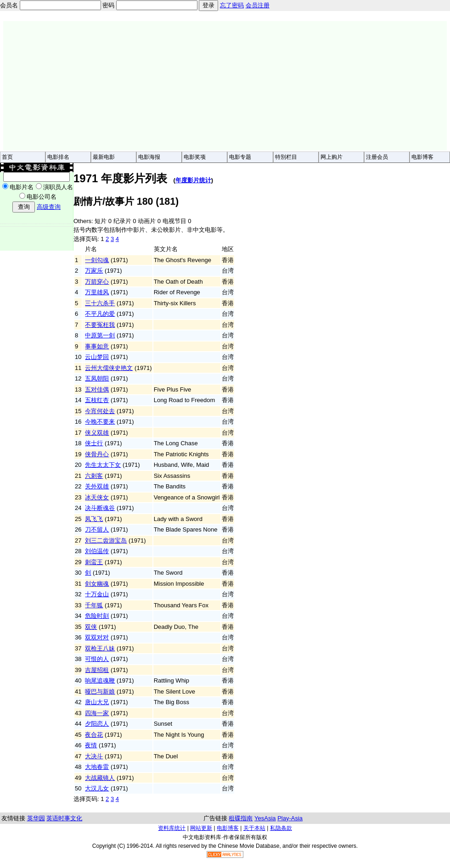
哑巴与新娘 (100, 692)
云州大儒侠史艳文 (109, 368)
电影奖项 (195, 157)
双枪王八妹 (100, 648)
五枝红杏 (97, 400)
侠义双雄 (97, 433)
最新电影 (104, 157)
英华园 (36, 818)
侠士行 (94, 443)
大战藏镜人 (100, 778)
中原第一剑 (100, 335)
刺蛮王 (94, 562)
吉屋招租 (97, 670)
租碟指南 (241, 818)
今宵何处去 (100, 411)
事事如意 (97, 346)
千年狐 (94, 605)
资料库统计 (172, 828)
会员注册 (258, 5)
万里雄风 (97, 292)
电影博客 (422, 157)
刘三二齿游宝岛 (106, 540)
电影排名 (58, 157)
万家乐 (94, 271)
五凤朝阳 (97, 378)
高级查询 (49, 207)
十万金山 (97, 594)
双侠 (91, 627)
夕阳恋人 (97, 724)
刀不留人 (97, 529)
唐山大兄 (97, 702)
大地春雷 (97, 767)
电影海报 (149, 157)
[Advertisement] (115, 86)
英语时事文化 (64, 818)
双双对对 (97, 637)
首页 (7, 157)
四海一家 (97, 713)
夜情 (91, 745)
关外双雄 (97, 486)
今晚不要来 (100, 422)
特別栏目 (286, 157)
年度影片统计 (193, 180)
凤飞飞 (94, 519)
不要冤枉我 (100, 325)
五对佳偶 (97, 389)
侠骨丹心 (97, 454)
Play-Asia (290, 818)
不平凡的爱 (100, 314)
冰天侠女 (97, 497)
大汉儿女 (97, 788)
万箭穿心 (97, 282)
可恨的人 (97, 659)
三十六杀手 (100, 303)
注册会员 (377, 157)
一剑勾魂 (97, 260)
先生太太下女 (103, 465)
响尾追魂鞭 (100, 680)
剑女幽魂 (97, 584)
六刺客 (94, 476)
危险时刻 (97, 616)
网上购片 (332, 157)
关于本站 (254, 828)
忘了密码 (232, 5)
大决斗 (94, 756)
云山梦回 (97, 357)
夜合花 (94, 735)
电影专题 (240, 157)
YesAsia (265, 818)
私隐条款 (281, 828)
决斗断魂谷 (100, 508)
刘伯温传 (97, 551)
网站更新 (201, 828)
